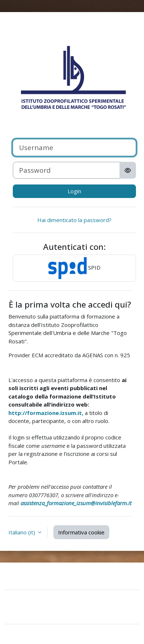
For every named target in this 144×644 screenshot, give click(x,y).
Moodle (52, 634)
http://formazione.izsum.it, (46, 413)
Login (74, 191)
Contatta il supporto (45, 575)
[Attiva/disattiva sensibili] (128, 170)
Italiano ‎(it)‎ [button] (22, 532)
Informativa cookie (81, 532)
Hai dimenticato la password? (74, 220)
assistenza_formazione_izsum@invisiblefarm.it (76, 503)
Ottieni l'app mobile (35, 614)
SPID (74, 268)
